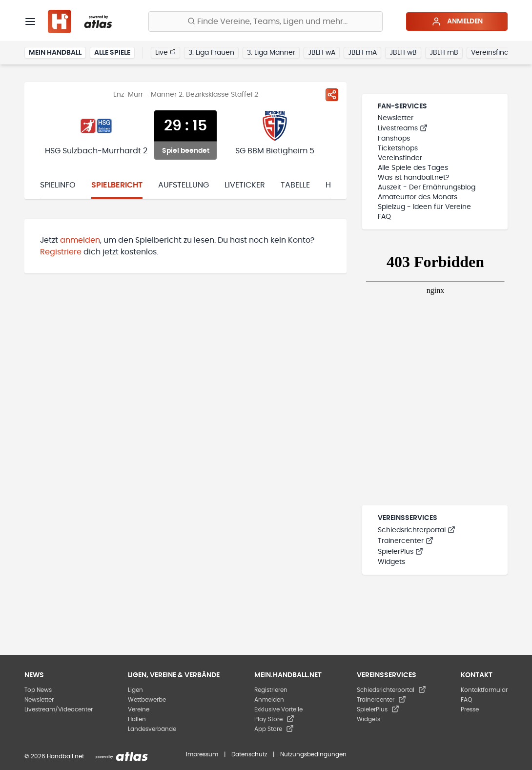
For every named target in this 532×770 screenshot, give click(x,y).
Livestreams (403, 128)
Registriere (61, 252)
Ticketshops (398, 148)
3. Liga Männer (271, 53)
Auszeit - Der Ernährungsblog (427, 187)
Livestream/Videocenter (59, 709)
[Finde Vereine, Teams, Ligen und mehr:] (266, 21)
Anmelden (457, 21)
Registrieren (271, 690)
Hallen (137, 719)
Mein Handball (55, 53)
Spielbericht (117, 185)
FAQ (384, 217)
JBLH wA (322, 53)
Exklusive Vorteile (278, 709)
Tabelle (295, 185)
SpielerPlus (400, 552)
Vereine (139, 709)
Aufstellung (184, 185)
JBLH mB (444, 53)
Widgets (391, 562)
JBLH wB (403, 53)
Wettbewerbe (147, 700)
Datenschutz (249, 754)
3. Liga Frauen (211, 53)
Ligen (135, 690)
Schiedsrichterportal (417, 530)
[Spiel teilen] (332, 95)
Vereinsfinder (493, 53)
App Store (274, 729)
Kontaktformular (484, 690)
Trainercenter (406, 541)
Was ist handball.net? (413, 178)
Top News (38, 690)
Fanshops (394, 139)
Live (165, 52)
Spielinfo (58, 185)
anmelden (80, 240)
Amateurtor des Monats (418, 197)
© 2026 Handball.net (54, 756)
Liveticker (245, 185)
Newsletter (396, 118)
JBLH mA (362, 53)
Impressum (202, 754)
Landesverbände (152, 729)
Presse (470, 709)
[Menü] (30, 21)
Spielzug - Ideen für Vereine (424, 207)
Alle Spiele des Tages (413, 168)
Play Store (274, 719)
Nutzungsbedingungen (313, 754)
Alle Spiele (112, 53)
